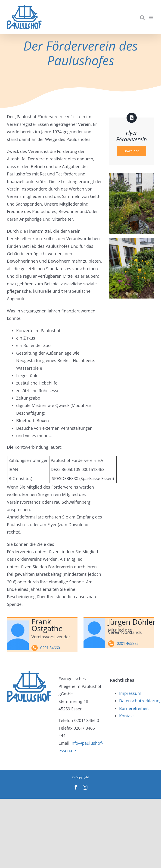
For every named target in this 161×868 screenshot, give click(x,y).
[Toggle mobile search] (142, 17)
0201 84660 (50, 648)
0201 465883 (128, 643)
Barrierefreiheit (134, 708)
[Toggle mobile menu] (152, 17)
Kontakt (127, 716)
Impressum (130, 693)
